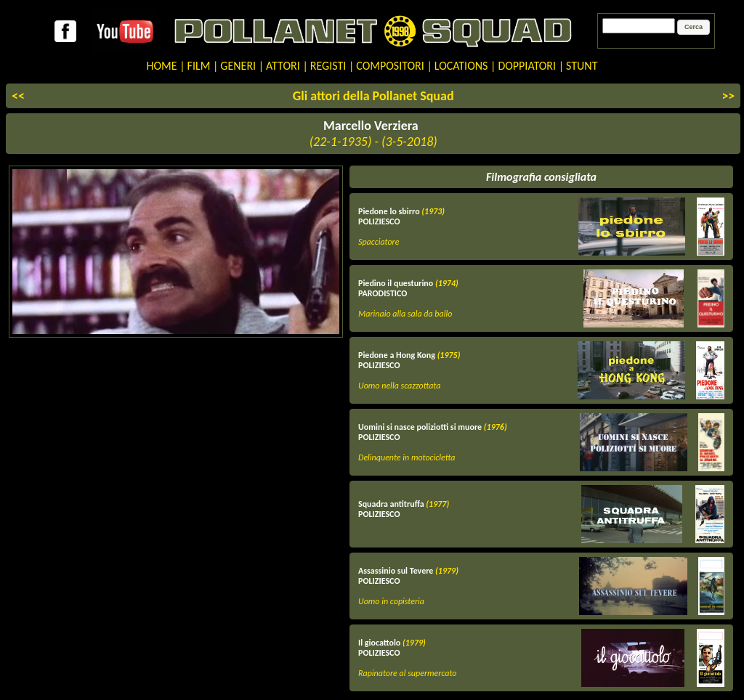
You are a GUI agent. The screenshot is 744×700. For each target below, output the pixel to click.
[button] (694, 28)
